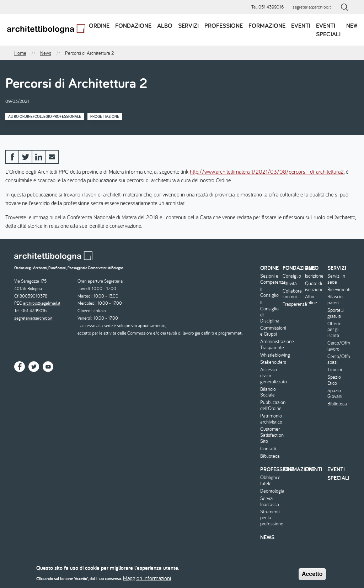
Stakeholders (271, 362)
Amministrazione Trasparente (271, 345)
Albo (165, 25)
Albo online (311, 300)
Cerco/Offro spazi (338, 359)
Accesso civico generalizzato (271, 376)
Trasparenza (293, 304)
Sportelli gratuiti (336, 313)
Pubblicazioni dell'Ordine (271, 405)
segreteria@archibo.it (312, 7)
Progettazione (105, 116)
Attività (290, 283)
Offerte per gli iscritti (334, 330)
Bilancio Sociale (268, 392)
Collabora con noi (292, 294)
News (354, 25)
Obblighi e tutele (270, 481)
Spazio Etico (334, 380)
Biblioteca (270, 456)
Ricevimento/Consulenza (338, 290)
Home (20, 53)
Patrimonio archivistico (271, 419)
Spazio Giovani (335, 394)
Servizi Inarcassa (270, 502)
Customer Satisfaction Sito (271, 435)
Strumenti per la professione (271, 518)
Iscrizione (314, 276)
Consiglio (292, 276)
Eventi (301, 25)
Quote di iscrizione (314, 287)
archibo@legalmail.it (42, 303)
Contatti (268, 449)
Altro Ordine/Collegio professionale (45, 116)
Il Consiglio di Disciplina (270, 312)
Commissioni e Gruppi (271, 331)
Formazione (267, 25)
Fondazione (133, 25)
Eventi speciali (328, 30)
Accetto (312, 575)
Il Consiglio (269, 293)
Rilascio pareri (335, 300)
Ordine (99, 25)
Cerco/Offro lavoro (338, 346)
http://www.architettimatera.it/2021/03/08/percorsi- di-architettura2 (267, 172)
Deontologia (271, 491)
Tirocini (335, 370)
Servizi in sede (336, 279)
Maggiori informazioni (147, 579)
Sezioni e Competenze (271, 279)
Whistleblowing (271, 355)
